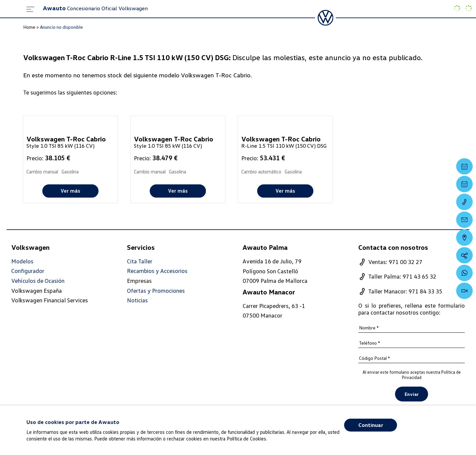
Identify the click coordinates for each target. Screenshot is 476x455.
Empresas (139, 281)
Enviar (412, 394)
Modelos (22, 261)
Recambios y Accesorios (157, 271)
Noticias (137, 300)
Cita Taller (140, 261)
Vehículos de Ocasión (38, 281)
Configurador (28, 271)
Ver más (70, 191)
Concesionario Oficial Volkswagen (95, 8)
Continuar (371, 425)
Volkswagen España (37, 290)
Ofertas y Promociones (156, 291)
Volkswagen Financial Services (50, 300)
